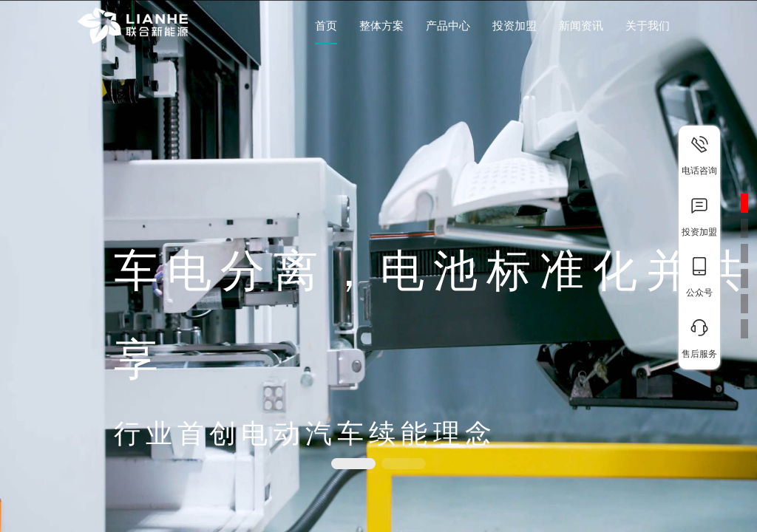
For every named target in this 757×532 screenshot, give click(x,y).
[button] (353, 464)
